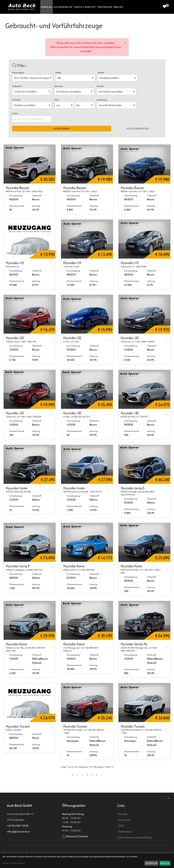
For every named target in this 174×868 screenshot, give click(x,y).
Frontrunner (105, 7)
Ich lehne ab (151, 863)
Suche (15, 113)
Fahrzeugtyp (18, 73)
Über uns (118, 7)
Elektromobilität (63, 7)
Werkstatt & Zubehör (77, 836)
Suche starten (62, 129)
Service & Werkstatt (85, 7)
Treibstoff (17, 86)
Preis (57, 100)
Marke (58, 73)
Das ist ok (165, 863)
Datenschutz (125, 832)
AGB (120, 826)
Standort (16, 100)
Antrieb (100, 86)
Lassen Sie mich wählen (13, 863)
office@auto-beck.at (18, 832)
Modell (101, 73)
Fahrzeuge (46, 7)
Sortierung (102, 100)
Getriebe (59, 86)
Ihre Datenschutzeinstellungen (135, 837)
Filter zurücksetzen (138, 129)
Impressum (124, 820)
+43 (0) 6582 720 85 (18, 826)
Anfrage (122, 814)
